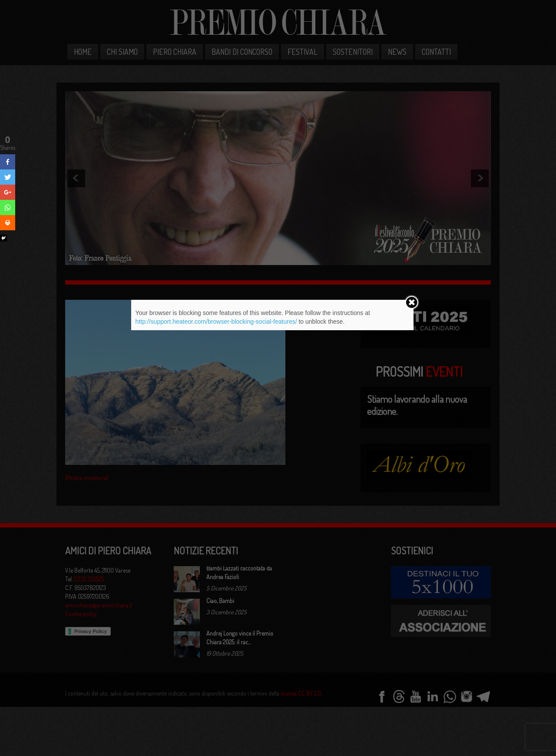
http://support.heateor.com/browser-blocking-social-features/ (216, 322)
